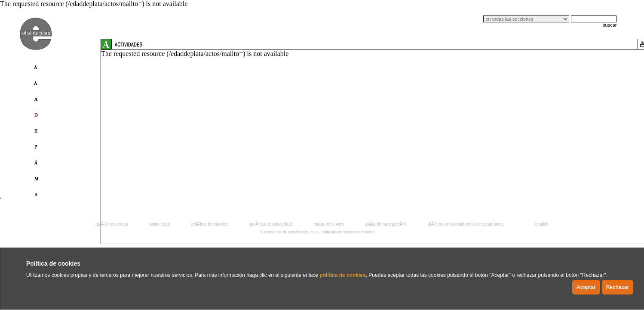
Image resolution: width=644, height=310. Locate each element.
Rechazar (618, 287)
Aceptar (586, 287)
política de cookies (342, 275)
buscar (609, 25)
